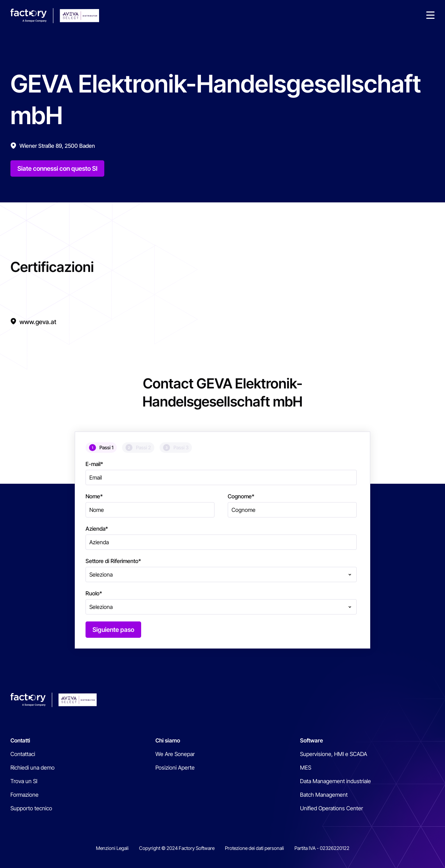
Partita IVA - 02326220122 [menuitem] (322, 848)
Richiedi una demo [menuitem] (33, 767)
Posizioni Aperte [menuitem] (175, 767)
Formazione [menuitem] (25, 795)
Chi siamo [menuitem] (168, 740)
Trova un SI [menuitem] (24, 781)
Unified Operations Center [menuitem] (331, 808)
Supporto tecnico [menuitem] (31, 808)
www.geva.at (38, 322)
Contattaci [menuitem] (23, 754)
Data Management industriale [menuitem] (335, 781)
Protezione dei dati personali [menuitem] (254, 848)
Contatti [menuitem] (20, 740)
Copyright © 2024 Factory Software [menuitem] (177, 848)
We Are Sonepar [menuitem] (175, 754)
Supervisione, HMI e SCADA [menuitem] (334, 754)
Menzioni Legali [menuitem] (112, 848)
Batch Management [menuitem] (324, 795)
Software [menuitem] (311, 740)
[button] (430, 16)
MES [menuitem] (306, 767)
